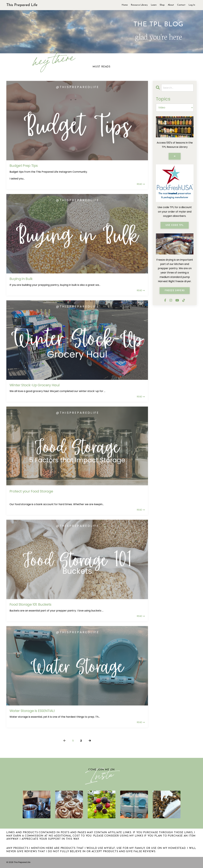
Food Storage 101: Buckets (30, 605)
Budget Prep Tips (24, 166)
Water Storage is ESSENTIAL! (32, 711)
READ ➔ (141, 184)
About (171, 5)
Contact (181, 5)
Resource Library (139, 5)
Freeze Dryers (175, 291)
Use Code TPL (175, 225)
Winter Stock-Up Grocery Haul (35, 385)
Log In (192, 5)
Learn (154, 5)
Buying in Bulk (21, 279)
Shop (162, 5)
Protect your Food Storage (31, 491)
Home (125, 5)
